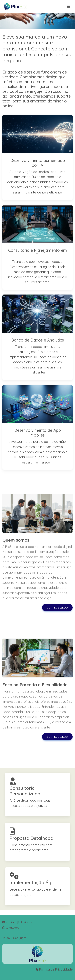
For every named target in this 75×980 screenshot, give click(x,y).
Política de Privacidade (56, 969)
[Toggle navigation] (68, 6)
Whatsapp (11, 928)
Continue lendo (57, 608)
